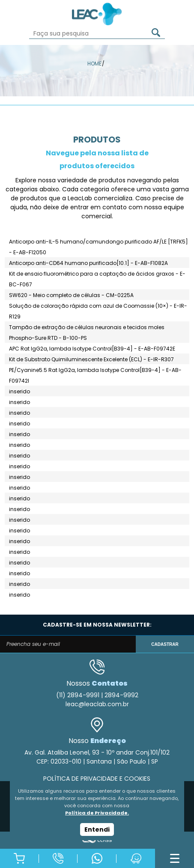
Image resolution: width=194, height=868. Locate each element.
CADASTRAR (165, 644)
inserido (19, 391)
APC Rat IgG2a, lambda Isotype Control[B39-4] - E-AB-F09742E (92, 349)
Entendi (97, 829)
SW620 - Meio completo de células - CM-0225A (71, 295)
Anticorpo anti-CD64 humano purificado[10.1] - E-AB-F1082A (88, 263)
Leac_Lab (97, 14)
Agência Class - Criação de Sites (97, 840)
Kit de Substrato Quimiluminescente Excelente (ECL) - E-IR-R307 (91, 359)
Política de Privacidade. (97, 813)
